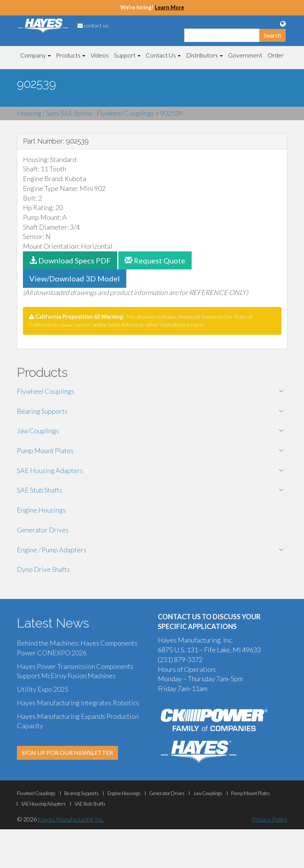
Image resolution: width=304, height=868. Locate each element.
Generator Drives (43, 530)
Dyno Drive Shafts (43, 569)
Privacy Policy (270, 819)
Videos (100, 55)
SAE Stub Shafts (40, 490)
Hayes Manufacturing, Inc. (71, 819)
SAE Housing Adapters (50, 470)
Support (127, 55)
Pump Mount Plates (45, 451)
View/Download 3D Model (75, 278)
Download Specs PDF (70, 260)
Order (276, 55)
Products (71, 55)
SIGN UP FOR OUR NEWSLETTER (67, 752)
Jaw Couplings (38, 431)
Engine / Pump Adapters (52, 550)
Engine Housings (41, 510)
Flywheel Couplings (46, 391)
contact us (93, 25)
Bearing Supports (42, 411)
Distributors (204, 55)
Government (245, 55)
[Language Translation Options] (283, 24)
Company (36, 55)
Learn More (169, 7)
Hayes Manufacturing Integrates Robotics (78, 703)
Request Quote (155, 260)
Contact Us (163, 55)
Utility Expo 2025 (43, 689)
